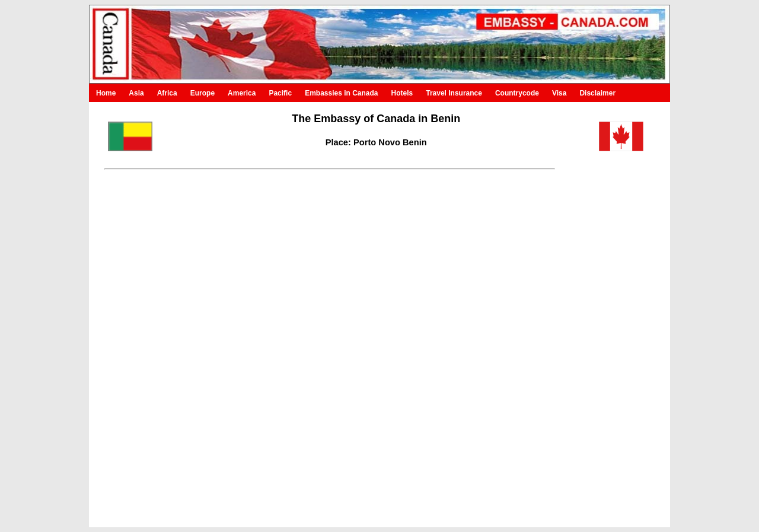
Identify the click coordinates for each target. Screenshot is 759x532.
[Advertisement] (602, 340)
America (242, 93)
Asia (136, 93)
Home (106, 93)
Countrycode (517, 93)
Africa (167, 93)
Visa (559, 93)
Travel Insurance (454, 93)
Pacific (280, 93)
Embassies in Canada (341, 93)
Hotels (402, 93)
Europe (202, 93)
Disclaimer (597, 93)
